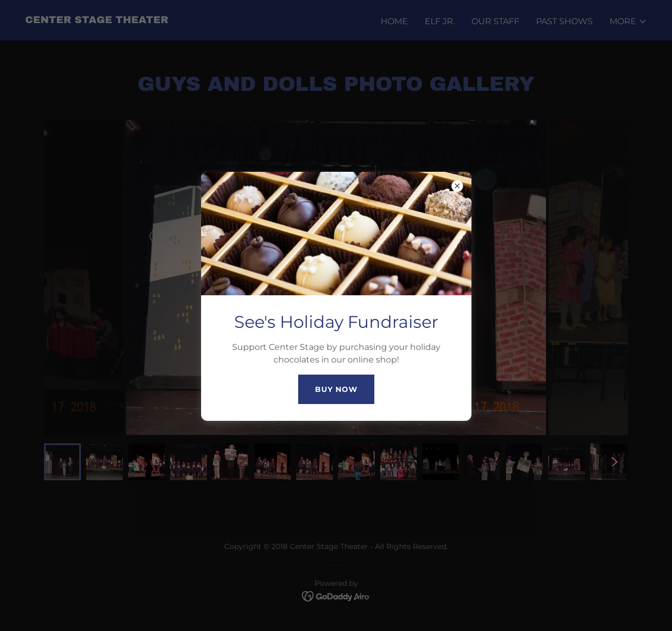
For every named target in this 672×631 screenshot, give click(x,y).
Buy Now (336, 389)
